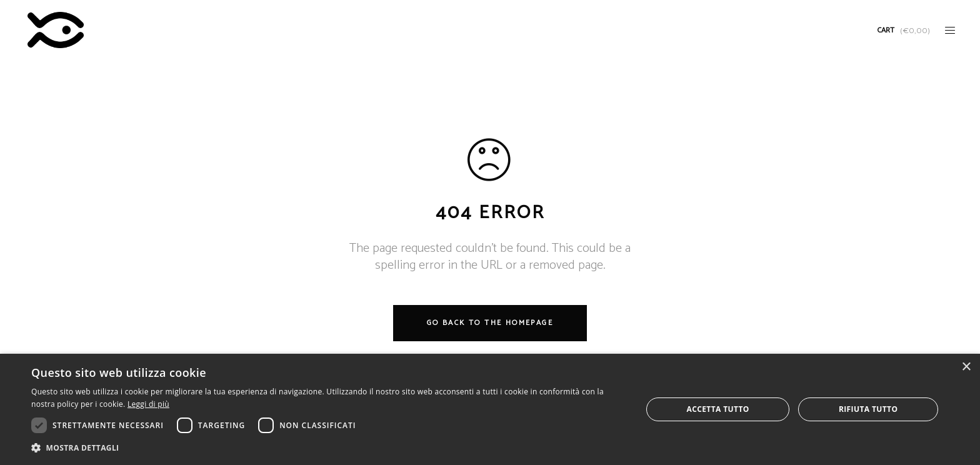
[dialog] (490, 409)
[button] (327, 448)
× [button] (966, 367)
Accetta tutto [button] (717, 409)
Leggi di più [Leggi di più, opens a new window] (148, 404)
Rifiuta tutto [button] (868, 409)
